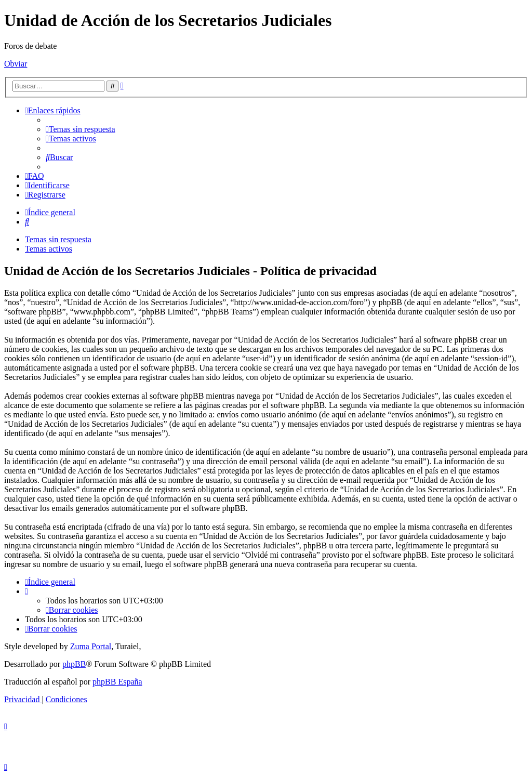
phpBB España (117, 682)
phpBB (74, 664)
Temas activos (49, 249)
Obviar (16, 64)
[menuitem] (81, 129)
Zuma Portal (91, 646)
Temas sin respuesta (58, 239)
